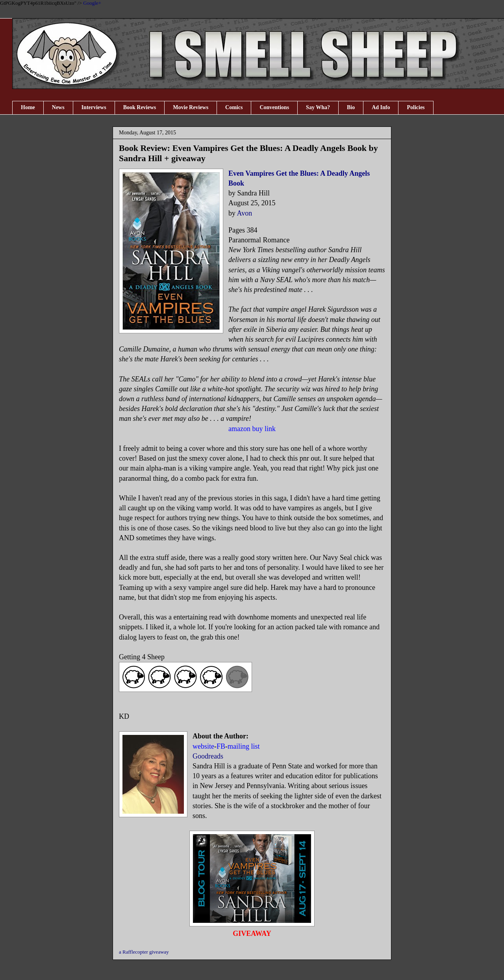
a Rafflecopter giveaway (144, 952)
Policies (416, 107)
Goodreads (208, 756)
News (58, 107)
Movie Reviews (191, 107)
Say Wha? (318, 107)
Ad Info (381, 107)
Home (28, 107)
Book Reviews (140, 107)
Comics (234, 107)
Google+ (92, 3)
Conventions (274, 107)
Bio (351, 107)
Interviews (94, 107)
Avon (245, 213)
